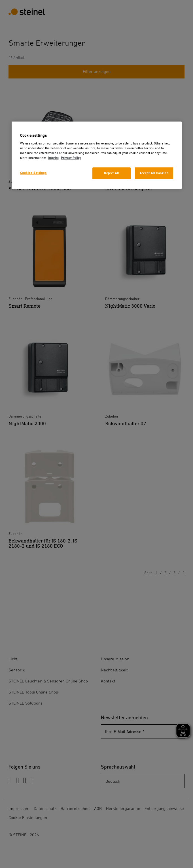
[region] (97, 155)
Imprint (53, 158)
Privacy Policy (71, 158)
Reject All (112, 173)
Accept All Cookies (154, 173)
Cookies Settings (33, 173)
